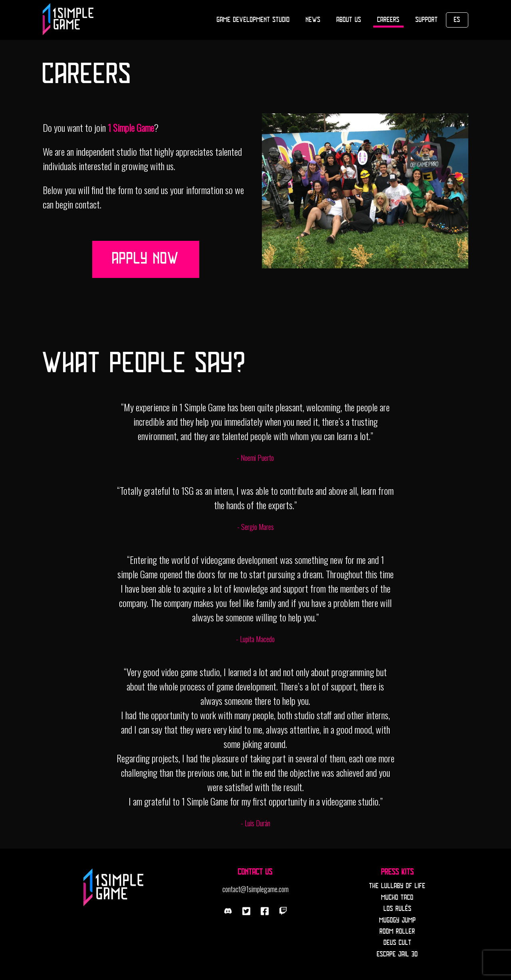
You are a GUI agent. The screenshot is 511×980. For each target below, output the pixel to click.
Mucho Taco (397, 898)
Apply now (146, 259)
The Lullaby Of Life (397, 886)
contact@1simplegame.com (255, 889)
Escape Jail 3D (397, 954)
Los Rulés (398, 909)
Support (427, 20)
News (313, 20)
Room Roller (397, 932)
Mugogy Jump (398, 920)
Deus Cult (398, 943)
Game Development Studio (253, 20)
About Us (349, 20)
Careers (388, 20)
